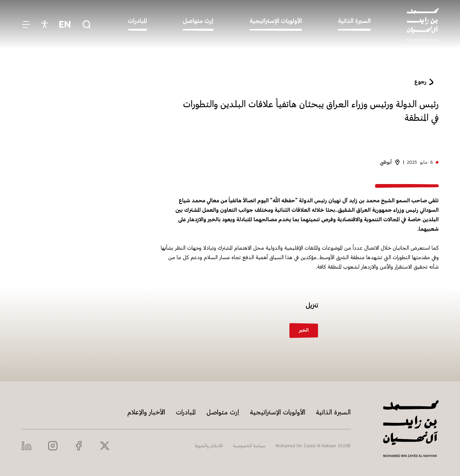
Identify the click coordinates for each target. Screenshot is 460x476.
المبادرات (186, 413)
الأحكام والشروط (209, 446)
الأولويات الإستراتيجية (278, 413)
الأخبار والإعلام (146, 413)
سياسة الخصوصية (249, 446)
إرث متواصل (223, 413)
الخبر (304, 330)
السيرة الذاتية (333, 413)
